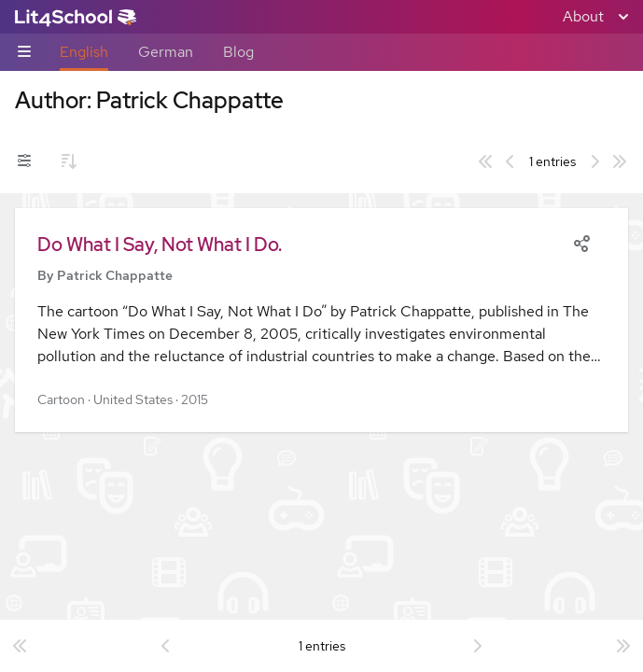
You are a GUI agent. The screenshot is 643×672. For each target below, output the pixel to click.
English (84, 52)
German (166, 52)
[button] (321, 320)
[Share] (581, 242)
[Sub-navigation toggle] (24, 53)
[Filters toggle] (24, 161)
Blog (238, 52)
